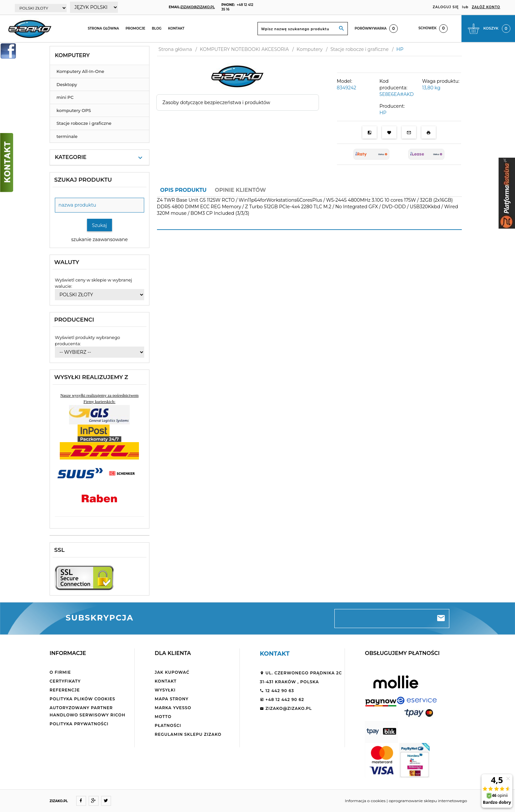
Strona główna (103, 28)
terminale (67, 136)
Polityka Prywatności (79, 724)
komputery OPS (74, 110)
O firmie (60, 672)
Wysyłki (165, 690)
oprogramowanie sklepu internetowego (428, 801)
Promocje (135, 28)
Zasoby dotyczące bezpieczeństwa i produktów (216, 102)
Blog (157, 28)
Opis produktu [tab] (183, 190)
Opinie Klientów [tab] (240, 190)
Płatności (168, 725)
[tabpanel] (309, 211)
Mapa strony (172, 699)
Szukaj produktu (83, 180)
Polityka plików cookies (82, 699)
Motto (163, 717)
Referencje (65, 690)
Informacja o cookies (365, 801)
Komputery (72, 55)
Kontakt (176, 28)
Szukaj (100, 225)
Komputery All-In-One (80, 71)
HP (383, 113)
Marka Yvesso (173, 708)
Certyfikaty (65, 681)
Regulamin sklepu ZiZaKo (188, 734)
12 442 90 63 (277, 691)
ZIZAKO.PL (59, 801)
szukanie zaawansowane (100, 239)
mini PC (65, 97)
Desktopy (67, 84)
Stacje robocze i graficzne (84, 123)
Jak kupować (172, 672)
